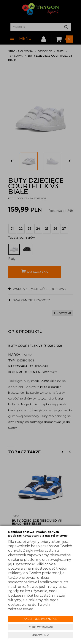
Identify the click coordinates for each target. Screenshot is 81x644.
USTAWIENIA (40, 635)
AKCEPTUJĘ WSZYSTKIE (40, 619)
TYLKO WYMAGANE (41, 627)
